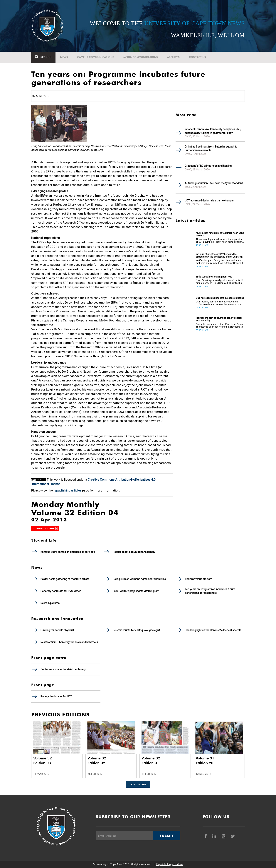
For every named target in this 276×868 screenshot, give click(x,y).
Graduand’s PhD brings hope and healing (208, 166)
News (64, 57)
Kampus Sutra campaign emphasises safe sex (68, 552)
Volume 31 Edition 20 (205, 761)
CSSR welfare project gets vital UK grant (136, 591)
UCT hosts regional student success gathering (220, 298)
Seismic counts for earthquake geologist (136, 630)
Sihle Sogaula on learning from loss (214, 277)
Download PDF (45, 529)
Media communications (141, 57)
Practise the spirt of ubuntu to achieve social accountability (219, 319)
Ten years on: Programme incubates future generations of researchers (210, 591)
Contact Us (197, 57)
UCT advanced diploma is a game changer (209, 201)
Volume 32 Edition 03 (43, 761)
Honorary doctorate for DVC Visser (61, 591)
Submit (167, 836)
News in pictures (50, 603)
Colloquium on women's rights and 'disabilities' (139, 579)
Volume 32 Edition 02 (97, 761)
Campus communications (96, 57)
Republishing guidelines (170, 864)
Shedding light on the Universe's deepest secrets (213, 630)
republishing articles (67, 490)
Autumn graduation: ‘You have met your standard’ (214, 183)
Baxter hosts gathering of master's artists (65, 579)
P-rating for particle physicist (57, 630)
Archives (173, 57)
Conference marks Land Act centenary (63, 669)
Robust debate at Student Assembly (134, 552)
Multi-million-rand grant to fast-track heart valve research (220, 234)
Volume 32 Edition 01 (151, 761)
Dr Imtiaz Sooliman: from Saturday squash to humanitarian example (211, 148)
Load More (138, 784)
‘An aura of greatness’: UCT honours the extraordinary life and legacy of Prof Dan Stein (219, 256)
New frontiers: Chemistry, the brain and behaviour (69, 642)
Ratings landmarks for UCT (56, 696)
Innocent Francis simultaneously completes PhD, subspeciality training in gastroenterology (213, 131)
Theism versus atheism (198, 579)
